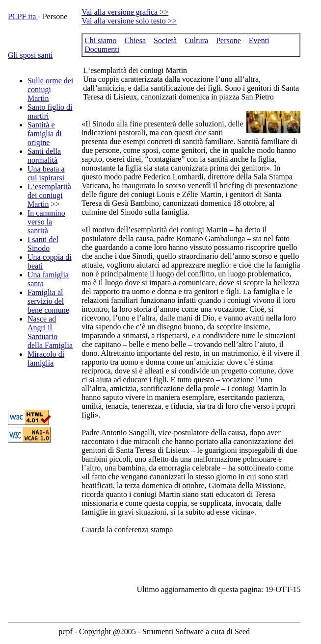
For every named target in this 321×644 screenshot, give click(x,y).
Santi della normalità (44, 156)
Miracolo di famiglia (46, 359)
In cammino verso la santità (46, 222)
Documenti (102, 49)
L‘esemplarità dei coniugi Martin (49, 195)
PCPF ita (23, 16)
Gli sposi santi (30, 55)
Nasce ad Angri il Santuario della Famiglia (50, 332)
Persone (228, 40)
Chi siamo (100, 40)
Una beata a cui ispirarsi (46, 173)
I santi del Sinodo (43, 244)
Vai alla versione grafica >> (125, 12)
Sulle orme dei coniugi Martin (50, 89)
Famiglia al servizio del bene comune (48, 301)
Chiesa (135, 40)
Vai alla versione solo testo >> (129, 21)
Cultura (196, 40)
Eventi (259, 40)
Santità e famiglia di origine (45, 134)
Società (165, 40)
